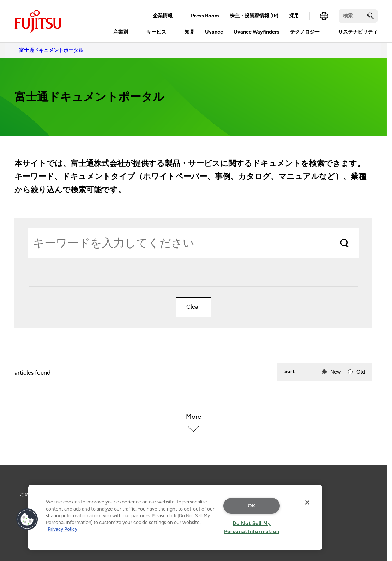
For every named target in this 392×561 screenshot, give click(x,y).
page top (376, 483)
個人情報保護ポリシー (99, 494)
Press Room (205, 16)
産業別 (121, 32)
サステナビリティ (358, 32)
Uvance (214, 32)
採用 (294, 16)
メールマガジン (217, 494)
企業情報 (163, 16)
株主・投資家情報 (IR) (254, 16)
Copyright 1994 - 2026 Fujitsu (193, 547)
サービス (156, 32)
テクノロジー (305, 32)
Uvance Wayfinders (257, 32)
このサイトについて (42, 494)
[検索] (358, 16)
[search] (371, 16)
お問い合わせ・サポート (162, 494)
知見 (189, 32)
